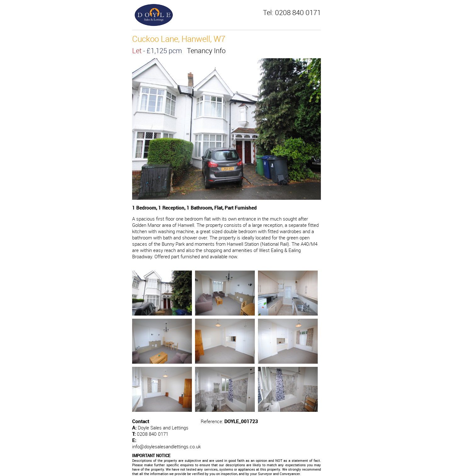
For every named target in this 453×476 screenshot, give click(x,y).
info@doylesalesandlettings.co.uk (166, 446)
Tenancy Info (206, 50)
